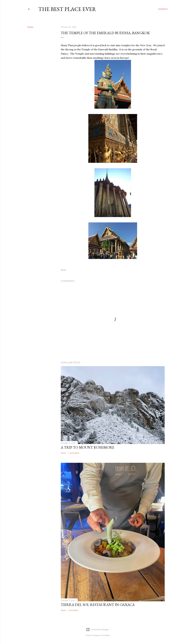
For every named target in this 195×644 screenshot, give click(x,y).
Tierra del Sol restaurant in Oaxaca (98, 605)
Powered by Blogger (97, 630)
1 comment (73, 610)
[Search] (163, 9)
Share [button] (30, 27)
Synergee (106, 635)
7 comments (74, 453)
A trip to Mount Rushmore (88, 447)
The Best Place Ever (67, 9)
